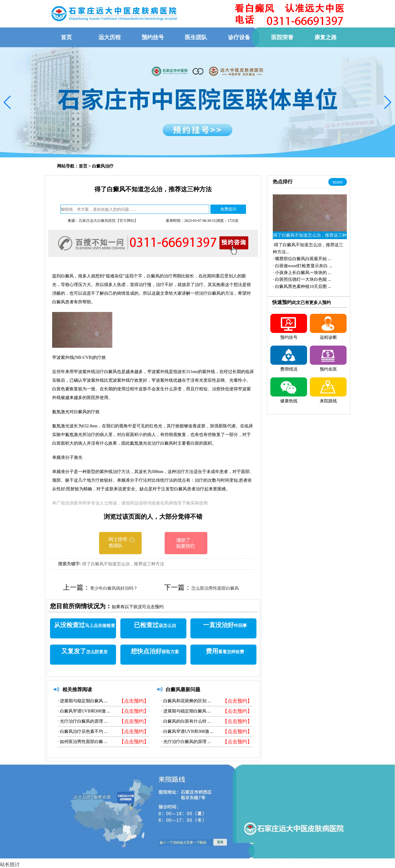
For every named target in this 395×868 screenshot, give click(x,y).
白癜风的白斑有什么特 (185, 721)
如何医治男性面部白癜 (82, 742)
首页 (83, 166)
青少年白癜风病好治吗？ (114, 588)
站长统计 (10, 864)
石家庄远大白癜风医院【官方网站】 (108, 221)
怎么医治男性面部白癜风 (215, 588)
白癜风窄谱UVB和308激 (83, 711)
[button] (7, 102)
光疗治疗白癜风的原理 (82, 721)
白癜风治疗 (103, 166)
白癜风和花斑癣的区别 (185, 701)
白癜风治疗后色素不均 (82, 731)
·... (302, 259)
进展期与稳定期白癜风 (82, 701)
